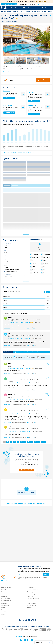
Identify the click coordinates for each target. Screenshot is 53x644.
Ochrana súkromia (31, 603)
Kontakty (3, 614)
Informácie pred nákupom (33, 590)
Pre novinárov (5, 603)
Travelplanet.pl (19, 637)
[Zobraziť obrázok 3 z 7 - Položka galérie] (32, 60)
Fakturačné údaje (31, 594)
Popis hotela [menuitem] (13, 153)
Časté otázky (30, 588)
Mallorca (22, 11)
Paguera (28, 11)
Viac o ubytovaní (7, 72)
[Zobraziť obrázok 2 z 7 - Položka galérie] (21, 60)
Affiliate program (5, 606)
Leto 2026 (31, 92)
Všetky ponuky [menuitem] (6, 153)
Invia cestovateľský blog (33, 598)
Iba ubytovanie (8, 105)
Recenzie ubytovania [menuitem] (22, 153)
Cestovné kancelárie (6, 588)
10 (36, 442)
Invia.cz (45, 635)
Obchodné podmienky (32, 592)
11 (39, 442)
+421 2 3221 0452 (27, 620)
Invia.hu (49, 635)
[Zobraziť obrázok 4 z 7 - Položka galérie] (44, 60)
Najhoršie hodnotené (19, 352)
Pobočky (4, 610)
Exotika (3, 594)
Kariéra (3, 608)
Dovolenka (9, 11)
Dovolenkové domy (6, 600)
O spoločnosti (5, 612)
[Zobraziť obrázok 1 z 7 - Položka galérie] (9, 60)
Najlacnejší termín (33, 105)
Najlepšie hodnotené (33, 352)
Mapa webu (30, 608)
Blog (40, 8)
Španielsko (16, 11)
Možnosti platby (31, 596)
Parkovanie (4, 596)
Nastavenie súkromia (32, 606)
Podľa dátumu (8, 352)
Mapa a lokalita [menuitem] (32, 153)
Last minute (7, 91)
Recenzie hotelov (35, 8)
